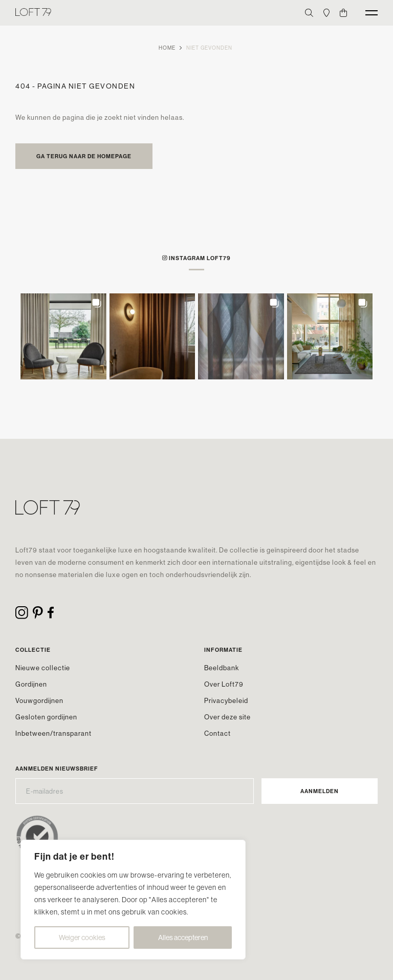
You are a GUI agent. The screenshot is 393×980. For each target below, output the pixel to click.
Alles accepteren (183, 938)
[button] (63, 336)
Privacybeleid (226, 700)
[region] (133, 900)
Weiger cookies (82, 938)
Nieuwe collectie (43, 668)
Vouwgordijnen (39, 700)
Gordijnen (31, 684)
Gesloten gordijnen (46, 717)
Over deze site (227, 717)
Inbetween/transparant (53, 733)
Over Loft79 (224, 684)
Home (167, 48)
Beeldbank (222, 668)
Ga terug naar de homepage (84, 156)
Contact (217, 733)
